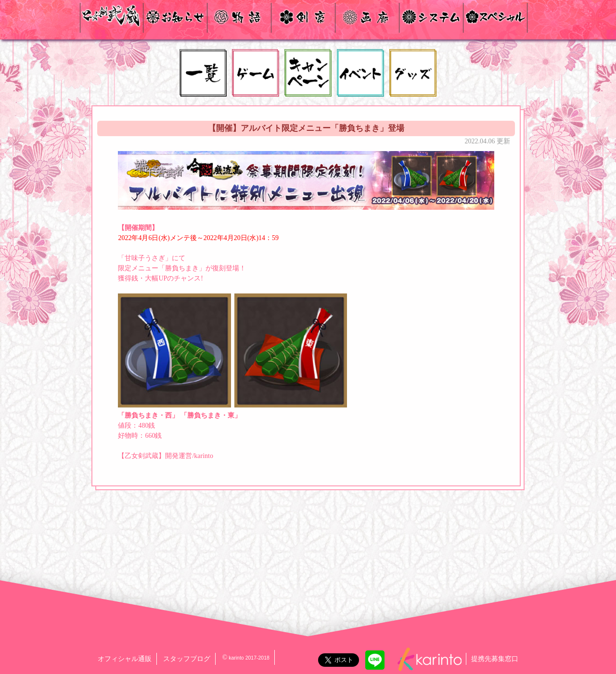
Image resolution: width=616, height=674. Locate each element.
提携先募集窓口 (495, 659)
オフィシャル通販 (125, 659)
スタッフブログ (187, 659)
